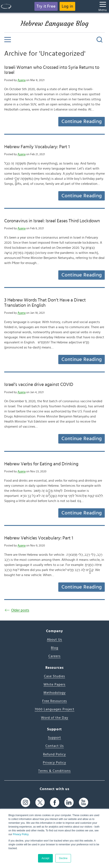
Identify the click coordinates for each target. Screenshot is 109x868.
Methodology (55, 693)
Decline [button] (63, 858)
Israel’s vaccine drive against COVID (39, 384)
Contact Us (55, 746)
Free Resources (55, 701)
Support (54, 738)
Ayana (22, 80)
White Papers (54, 684)
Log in (67, 6)
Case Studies (54, 676)
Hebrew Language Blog (55, 23)
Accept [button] (46, 858)
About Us (54, 640)
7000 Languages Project (54, 709)
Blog (55, 648)
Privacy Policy (21, 834)
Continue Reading (82, 122)
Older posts (20, 610)
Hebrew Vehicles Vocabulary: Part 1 (39, 538)
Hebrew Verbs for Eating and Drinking (41, 464)
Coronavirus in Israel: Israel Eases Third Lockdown (52, 221)
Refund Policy (54, 754)
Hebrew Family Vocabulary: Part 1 (37, 147)
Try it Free (46, 6)
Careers (54, 656)
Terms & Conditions (54, 771)
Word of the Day (55, 718)
